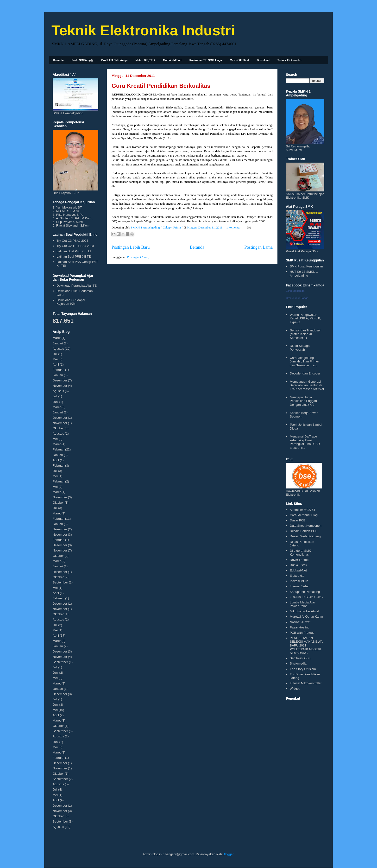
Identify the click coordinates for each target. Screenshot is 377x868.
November (60, 386)
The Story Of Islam (303, 669)
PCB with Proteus (302, 633)
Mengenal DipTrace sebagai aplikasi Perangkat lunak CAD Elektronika (305, 442)
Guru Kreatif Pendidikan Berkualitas (161, 86)
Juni (56, 402)
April (56, 364)
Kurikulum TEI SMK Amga (206, 60)
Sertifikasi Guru (300, 658)
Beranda (58, 60)
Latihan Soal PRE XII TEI (74, 257)
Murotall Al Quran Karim (306, 617)
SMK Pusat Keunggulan (306, 266)
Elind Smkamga (295, 291)
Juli (55, 354)
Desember (60, 380)
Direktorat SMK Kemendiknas (300, 553)
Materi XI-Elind (172, 60)
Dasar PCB (298, 520)
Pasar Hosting (300, 627)
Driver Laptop (299, 560)
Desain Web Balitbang (305, 536)
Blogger (228, 854)
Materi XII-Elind (239, 60)
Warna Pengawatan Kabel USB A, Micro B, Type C (305, 318)
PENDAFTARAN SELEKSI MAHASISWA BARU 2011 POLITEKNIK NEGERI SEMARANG (306, 645)
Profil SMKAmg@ (83, 60)
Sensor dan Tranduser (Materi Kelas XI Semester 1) (305, 334)
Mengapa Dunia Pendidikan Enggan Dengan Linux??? (303, 401)
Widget (295, 688)
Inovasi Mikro (299, 581)
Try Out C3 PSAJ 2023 (72, 241)
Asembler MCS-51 (302, 510)
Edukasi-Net (298, 570)
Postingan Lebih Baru (131, 247)
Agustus (58, 349)
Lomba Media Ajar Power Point (302, 604)
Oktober (58, 428)
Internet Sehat (300, 586)
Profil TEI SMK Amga (114, 60)
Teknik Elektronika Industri (143, 30)
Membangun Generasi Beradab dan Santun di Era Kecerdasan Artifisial (307, 385)
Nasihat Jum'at (300, 622)
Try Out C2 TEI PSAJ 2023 (75, 246)
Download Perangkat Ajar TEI (77, 286)
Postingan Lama (258, 247)
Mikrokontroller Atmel (304, 611)
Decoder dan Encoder (305, 373)
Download (263, 60)
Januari (58, 343)
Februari (58, 370)
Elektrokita (297, 576)
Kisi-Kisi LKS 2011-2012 (307, 597)
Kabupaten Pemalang (305, 592)
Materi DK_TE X (145, 60)
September (60, 582)
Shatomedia (298, 663)
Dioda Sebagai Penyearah (300, 348)
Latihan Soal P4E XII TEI (74, 251)
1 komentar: (234, 227)
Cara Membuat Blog (304, 515)
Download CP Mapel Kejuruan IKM (71, 302)
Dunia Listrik (298, 565)
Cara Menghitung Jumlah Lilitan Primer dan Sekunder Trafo (304, 361)
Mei (55, 359)
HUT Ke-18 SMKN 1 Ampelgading (304, 274)
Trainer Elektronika (289, 60)
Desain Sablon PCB (304, 531)
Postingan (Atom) (138, 257)
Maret (57, 338)
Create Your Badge (297, 298)
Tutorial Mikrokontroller (306, 683)
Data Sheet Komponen (306, 526)
